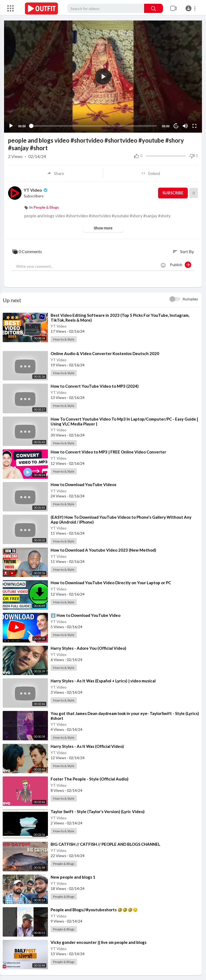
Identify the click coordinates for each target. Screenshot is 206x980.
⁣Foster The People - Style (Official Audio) (90, 778)
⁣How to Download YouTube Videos (83, 484)
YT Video (36, 189)
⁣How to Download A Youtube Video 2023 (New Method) (103, 549)
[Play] (11, 125)
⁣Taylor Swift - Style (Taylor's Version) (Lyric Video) (98, 811)
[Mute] (185, 125)
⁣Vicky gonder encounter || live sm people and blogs (99, 942)
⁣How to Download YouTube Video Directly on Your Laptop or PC (111, 582)
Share (56, 173)
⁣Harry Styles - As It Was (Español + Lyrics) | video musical (103, 680)
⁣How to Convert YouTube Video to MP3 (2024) (95, 386)
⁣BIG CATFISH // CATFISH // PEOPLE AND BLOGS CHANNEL (105, 844)
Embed (151, 173)
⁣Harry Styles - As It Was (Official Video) (87, 746)
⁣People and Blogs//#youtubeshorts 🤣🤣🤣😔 (94, 909)
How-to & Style (64, 339)
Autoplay (190, 298)
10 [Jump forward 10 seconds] (176, 125)
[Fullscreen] (194, 125)
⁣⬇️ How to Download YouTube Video (85, 615)
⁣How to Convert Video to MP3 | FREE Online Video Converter (108, 451)
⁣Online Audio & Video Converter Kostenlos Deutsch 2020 (105, 353)
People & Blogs (46, 206)
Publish (181, 264)
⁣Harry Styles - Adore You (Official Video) (88, 647)
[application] (103, 76)
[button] (191, 8)
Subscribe (172, 192)
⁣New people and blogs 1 (73, 876)
